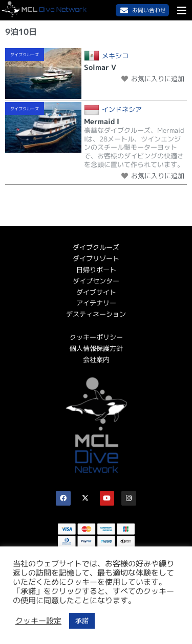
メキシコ (115, 56)
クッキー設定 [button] (38, 621)
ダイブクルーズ (25, 55)
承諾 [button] (82, 621)
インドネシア (122, 110)
